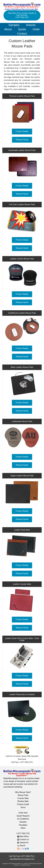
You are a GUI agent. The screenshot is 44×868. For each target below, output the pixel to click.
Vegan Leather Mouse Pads (22, 476)
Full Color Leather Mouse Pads (22, 205)
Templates (23, 825)
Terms (23, 807)
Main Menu (23, 836)
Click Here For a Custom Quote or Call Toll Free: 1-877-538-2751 (22, 15)
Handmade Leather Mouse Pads (22, 150)
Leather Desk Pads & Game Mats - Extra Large (22, 639)
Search (23, 846)
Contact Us (23, 839)
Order (36, 29)
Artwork (31, 25)
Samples (14, 25)
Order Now (23, 813)
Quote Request (23, 816)
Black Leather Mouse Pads (22, 367)
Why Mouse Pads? (23, 792)
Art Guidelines (23, 819)
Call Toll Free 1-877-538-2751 (21, 856)
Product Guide (23, 804)
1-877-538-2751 (23, 833)
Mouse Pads (23, 795)
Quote (22, 29)
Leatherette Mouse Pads (22, 421)
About (8, 29)
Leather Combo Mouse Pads (22, 259)
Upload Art (23, 843)
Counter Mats (23, 798)
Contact (22, 34)
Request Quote (22, 140)
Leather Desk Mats (22, 530)
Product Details (22, 131)
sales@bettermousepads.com (22, 859)
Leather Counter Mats (22, 584)
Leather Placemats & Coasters (22, 694)
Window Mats (23, 801)
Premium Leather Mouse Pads (22, 96)
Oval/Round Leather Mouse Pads (22, 313)
